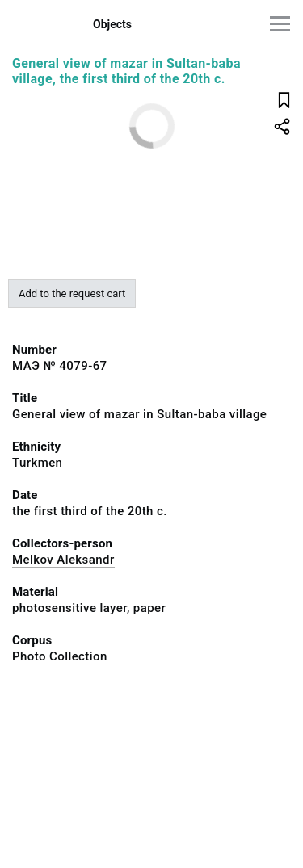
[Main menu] (280, 24)
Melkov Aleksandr (63, 560)
